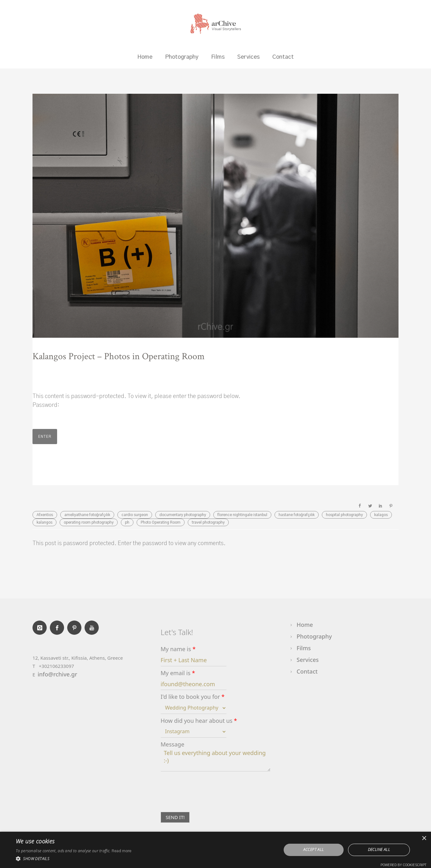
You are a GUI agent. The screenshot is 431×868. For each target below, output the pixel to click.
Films (218, 57)
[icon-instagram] (41, 628)
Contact (283, 57)
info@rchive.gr (57, 674)
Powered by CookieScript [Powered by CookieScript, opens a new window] (403, 865)
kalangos (44, 522)
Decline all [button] (379, 850)
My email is (178, 673)
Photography (182, 57)
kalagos (381, 515)
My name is (178, 649)
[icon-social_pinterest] (76, 628)
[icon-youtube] (92, 628)
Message (172, 744)
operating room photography (89, 522)
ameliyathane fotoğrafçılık (87, 515)
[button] (74, 859)
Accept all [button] (314, 850)
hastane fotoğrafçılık (297, 515)
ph (127, 522)
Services (248, 57)
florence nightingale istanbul (242, 515)
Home (145, 57)
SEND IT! (175, 817)
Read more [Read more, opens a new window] (121, 851)
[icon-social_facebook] (59, 628)
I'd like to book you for (193, 697)
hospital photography (344, 515)
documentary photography (183, 515)
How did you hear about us (199, 721)
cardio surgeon (135, 515)
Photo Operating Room (161, 522)
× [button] (424, 838)
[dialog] (215, 850)
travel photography (208, 522)
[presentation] (209, 801)
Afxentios (45, 515)
